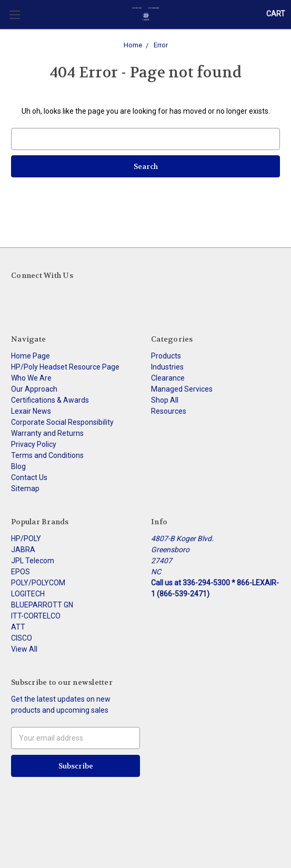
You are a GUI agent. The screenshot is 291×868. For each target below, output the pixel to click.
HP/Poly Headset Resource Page (65, 367)
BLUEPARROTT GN (42, 605)
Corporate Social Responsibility (62, 422)
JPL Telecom (33, 561)
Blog (18, 466)
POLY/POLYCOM (38, 583)
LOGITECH (28, 594)
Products (166, 356)
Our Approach (34, 389)
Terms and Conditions (47, 455)
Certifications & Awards (50, 400)
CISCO (22, 638)
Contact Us (29, 477)
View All (24, 649)
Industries (167, 367)
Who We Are (31, 378)
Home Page (31, 356)
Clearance (168, 378)
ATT (18, 627)
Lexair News (31, 411)
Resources (169, 411)
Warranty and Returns (47, 433)
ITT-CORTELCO (36, 616)
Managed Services (182, 389)
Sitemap (25, 488)
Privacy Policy (34, 444)
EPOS (21, 572)
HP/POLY (26, 538)
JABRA (23, 550)
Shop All (165, 400)
